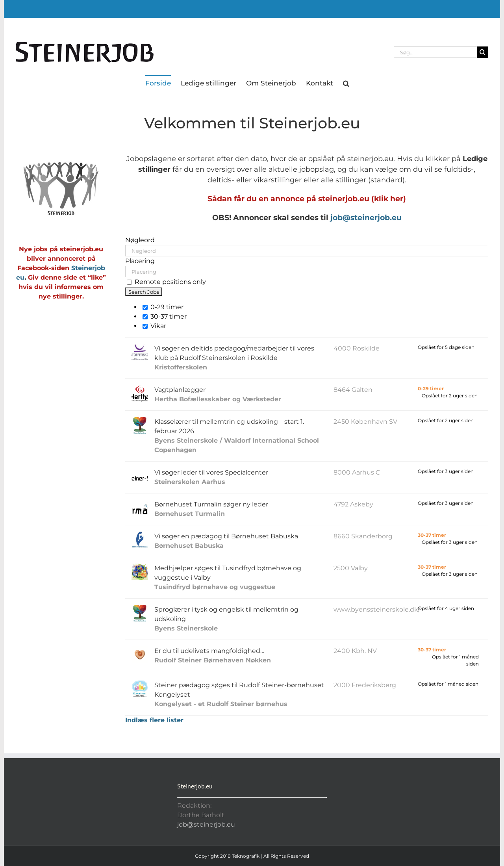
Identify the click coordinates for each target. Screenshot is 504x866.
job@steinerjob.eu (366, 218)
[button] (346, 83)
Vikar (154, 326)
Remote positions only (170, 282)
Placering (140, 261)
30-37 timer (165, 316)
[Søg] (483, 52)
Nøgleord (140, 240)
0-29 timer (163, 307)
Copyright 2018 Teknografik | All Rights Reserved (252, 856)
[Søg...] (435, 52)
